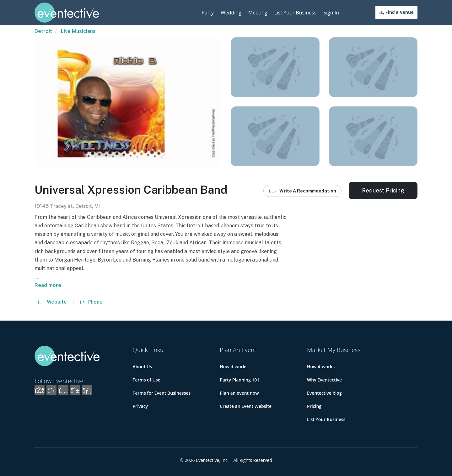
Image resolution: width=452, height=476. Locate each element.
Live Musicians (78, 31)
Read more (48, 285)
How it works (234, 367)
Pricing (314, 406)
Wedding (231, 13)
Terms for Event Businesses (162, 393)
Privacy (140, 406)
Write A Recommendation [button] (302, 191)
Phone (91, 302)
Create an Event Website (246, 406)
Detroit (43, 31)
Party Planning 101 (239, 380)
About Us (143, 367)
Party (208, 13)
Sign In (331, 13)
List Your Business (295, 13)
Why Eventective (324, 380)
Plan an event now (239, 393)
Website (52, 302)
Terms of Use (147, 380)
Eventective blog (324, 393)
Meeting (258, 13)
